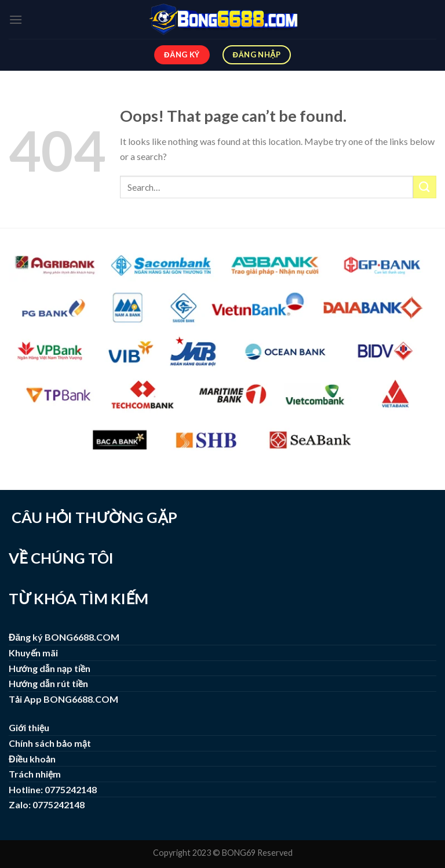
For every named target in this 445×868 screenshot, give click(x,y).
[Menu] (16, 19)
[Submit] (425, 187)
